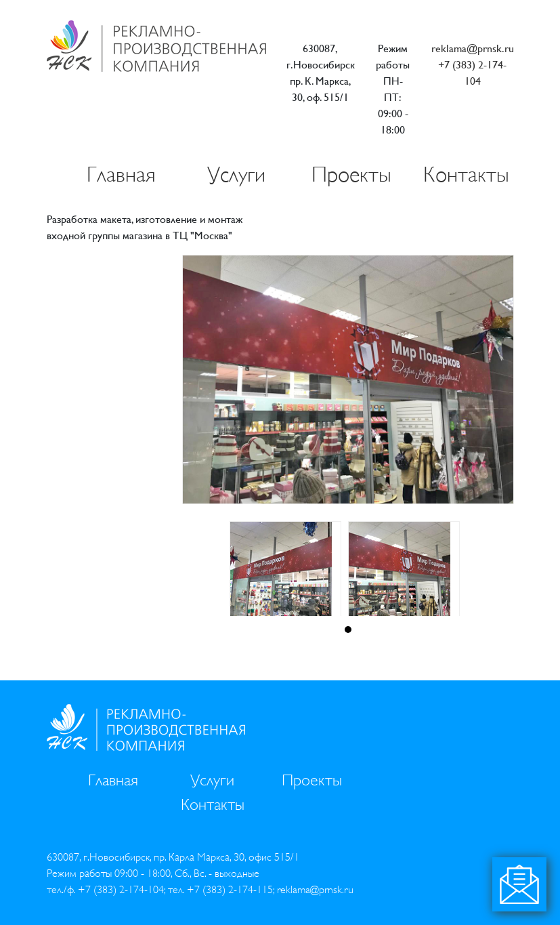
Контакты (466, 174)
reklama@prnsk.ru (473, 48)
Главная (121, 174)
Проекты (351, 174)
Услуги (236, 174)
